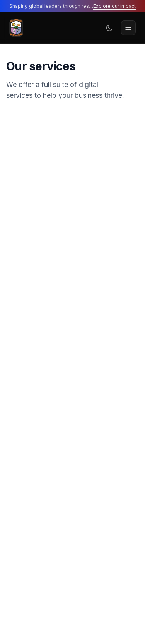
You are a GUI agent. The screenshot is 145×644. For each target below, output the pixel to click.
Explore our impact (114, 6)
